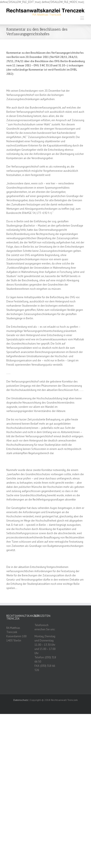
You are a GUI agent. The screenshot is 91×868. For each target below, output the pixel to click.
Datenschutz (21, 700)
